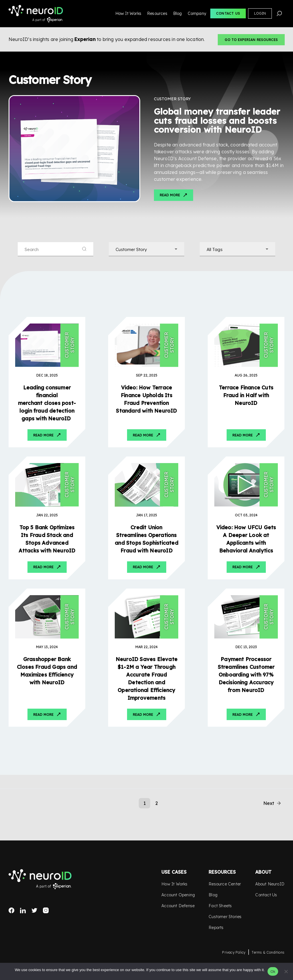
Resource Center (225, 884)
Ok (273, 972)
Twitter (34, 910)
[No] (286, 971)
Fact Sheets (220, 906)
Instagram (46, 910)
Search (279, 13)
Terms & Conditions (268, 952)
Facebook (11, 910)
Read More (170, 195)
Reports (216, 928)
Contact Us (228, 13)
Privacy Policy (234, 952)
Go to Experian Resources (251, 40)
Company (197, 13)
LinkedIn (23, 910)
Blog (178, 13)
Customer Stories (225, 917)
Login (260, 13)
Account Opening (178, 895)
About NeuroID (270, 884)
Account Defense (178, 906)
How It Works (128, 13)
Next (269, 803)
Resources (157, 13)
